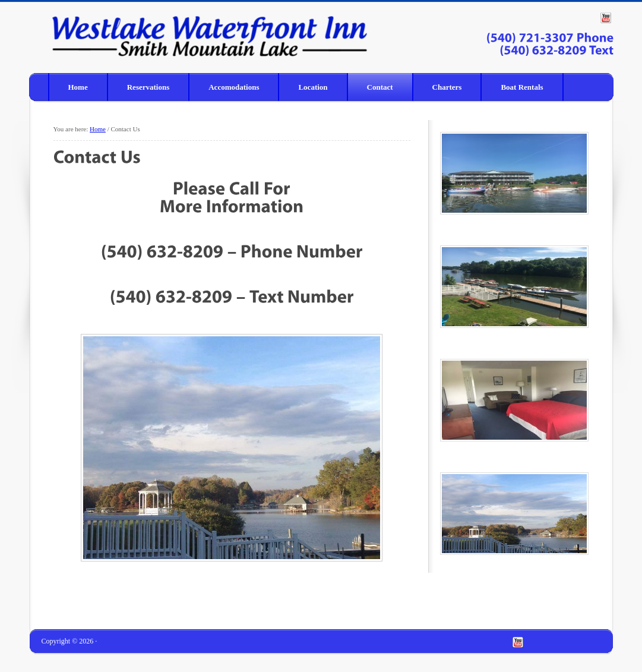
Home (78, 87)
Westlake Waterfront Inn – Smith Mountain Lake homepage (109, 35)
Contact (380, 87)
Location (313, 87)
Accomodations (234, 87)
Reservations (148, 87)
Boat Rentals (522, 87)
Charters (447, 87)
